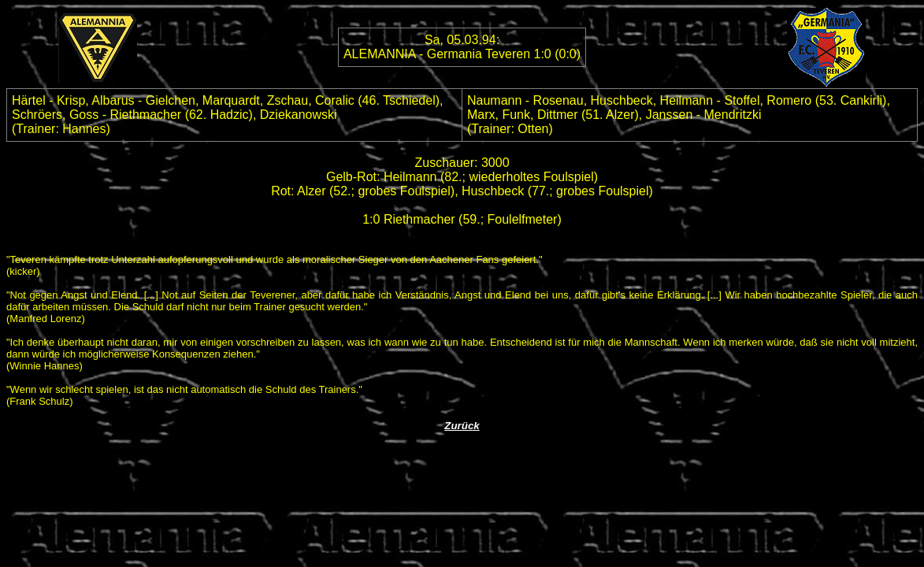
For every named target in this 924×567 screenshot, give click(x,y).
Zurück (462, 426)
